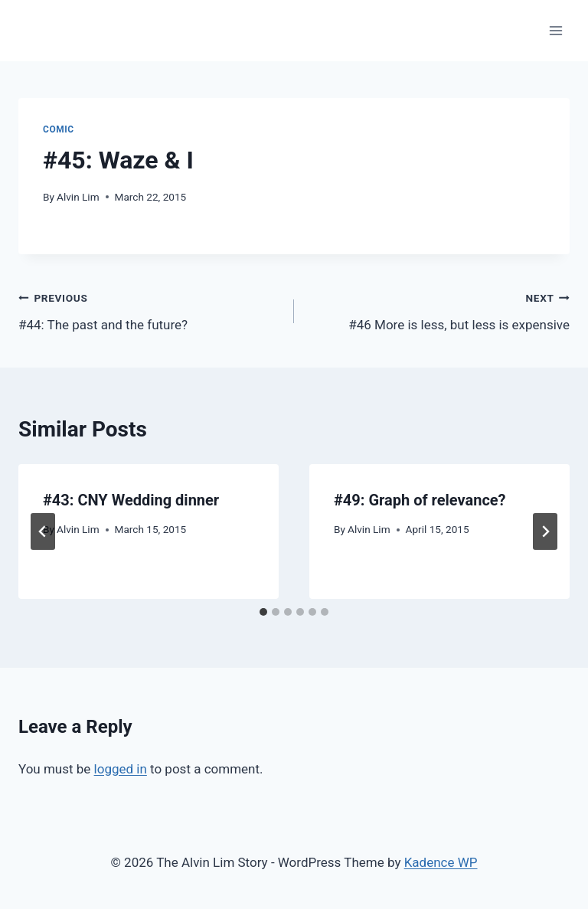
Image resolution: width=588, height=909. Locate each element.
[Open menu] (555, 30)
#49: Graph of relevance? (420, 500)
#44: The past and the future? (150, 310)
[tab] (263, 612)
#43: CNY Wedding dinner (131, 500)
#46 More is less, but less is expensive (438, 310)
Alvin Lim (78, 197)
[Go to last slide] (43, 531)
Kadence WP (441, 862)
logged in (121, 769)
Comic (59, 129)
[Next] (545, 531)
